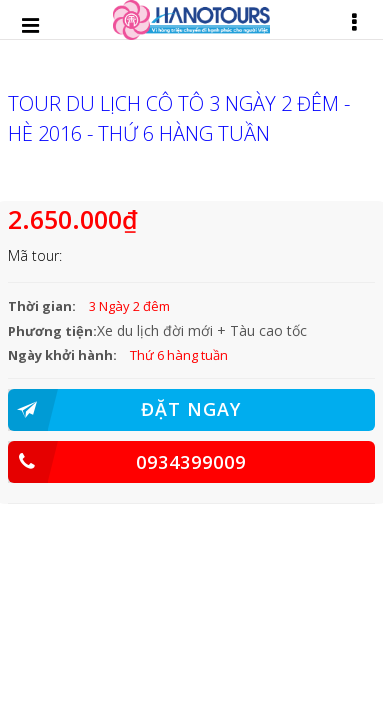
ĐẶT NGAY (125, 410)
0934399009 (127, 462)
